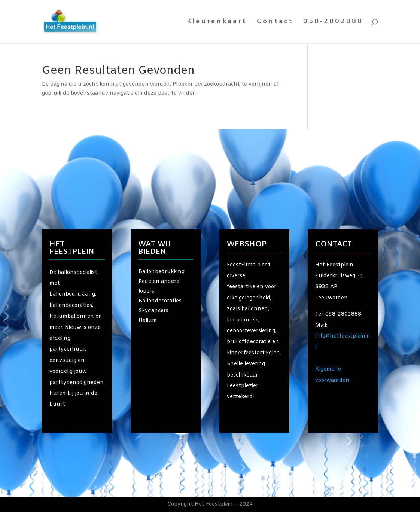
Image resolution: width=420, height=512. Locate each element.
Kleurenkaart (217, 22)
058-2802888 (333, 22)
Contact (275, 22)
